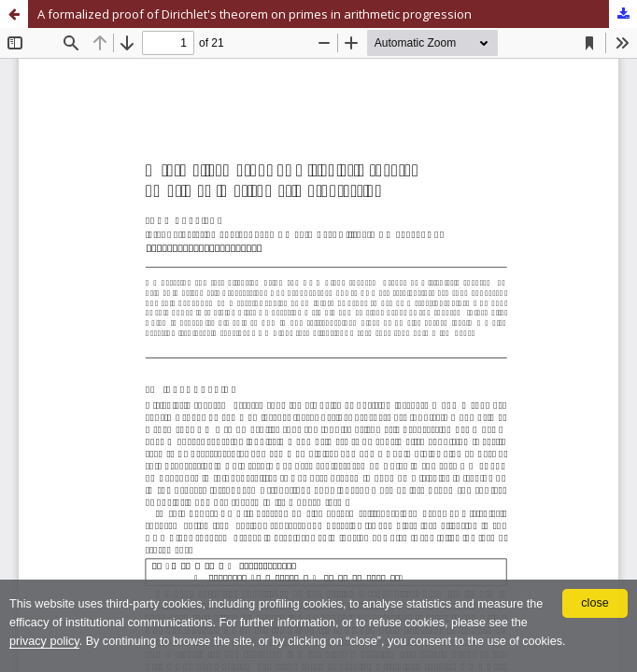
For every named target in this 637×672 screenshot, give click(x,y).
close (595, 603)
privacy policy (44, 641)
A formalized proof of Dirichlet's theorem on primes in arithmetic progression (255, 14)
